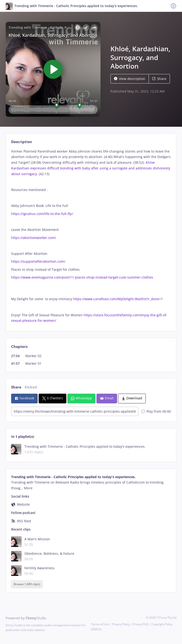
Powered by (26, 618)
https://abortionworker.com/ (34, 238)
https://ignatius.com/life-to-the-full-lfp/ (42, 214)
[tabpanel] (91, 236)
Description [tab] (22, 142)
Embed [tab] (31, 387)
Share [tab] (16, 387)
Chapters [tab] (19, 347)
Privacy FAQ (141, 624)
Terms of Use (100, 624)
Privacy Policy (121, 624)
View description (130, 79)
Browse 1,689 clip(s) (27, 584)
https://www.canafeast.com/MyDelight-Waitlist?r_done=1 (118, 299)
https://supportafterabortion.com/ (38, 261)
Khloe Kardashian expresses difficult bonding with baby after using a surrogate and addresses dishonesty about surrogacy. (91, 168)
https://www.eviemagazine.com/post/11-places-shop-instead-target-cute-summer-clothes (82, 277)
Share (159, 79)
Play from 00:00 (156, 411)
